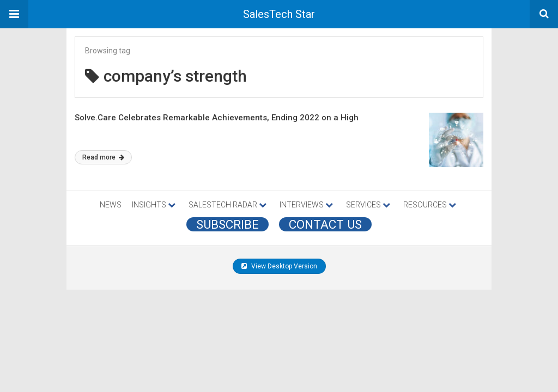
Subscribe (228, 224)
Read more (103, 157)
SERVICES (368, 205)
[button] (14, 14)
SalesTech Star (279, 14)
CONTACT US (325, 224)
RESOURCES (430, 205)
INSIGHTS (154, 205)
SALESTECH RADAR (228, 205)
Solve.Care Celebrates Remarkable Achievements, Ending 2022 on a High (217, 118)
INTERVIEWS (306, 205)
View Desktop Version (279, 266)
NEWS (111, 205)
